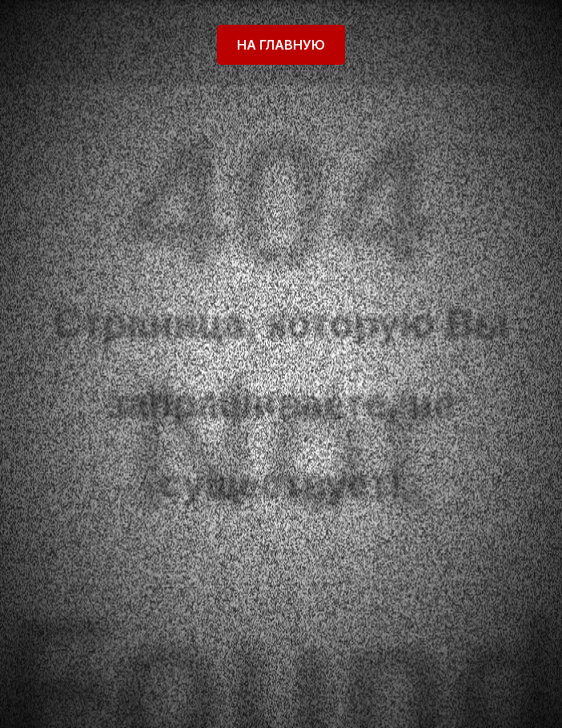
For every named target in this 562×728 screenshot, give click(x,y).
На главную (281, 45)
